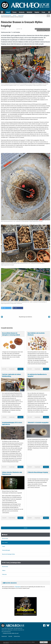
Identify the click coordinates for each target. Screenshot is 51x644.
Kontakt (10, 636)
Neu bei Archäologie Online (8, 554)
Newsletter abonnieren (10, 583)
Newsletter (18, 587)
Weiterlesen (20, 369)
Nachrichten (5, 539)
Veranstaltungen (6, 550)
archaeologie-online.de (6, 16)
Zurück (26, 528)
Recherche (22, 12)
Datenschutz (17, 636)
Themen (14, 12)
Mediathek (29, 12)
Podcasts (4, 574)
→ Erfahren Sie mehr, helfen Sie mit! (10, 633)
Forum (43, 12)
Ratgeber (37, 12)
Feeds (4, 546)
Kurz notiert (21, 16)
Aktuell (8, 12)
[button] (6, 308)
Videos (4, 570)
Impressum (4, 636)
